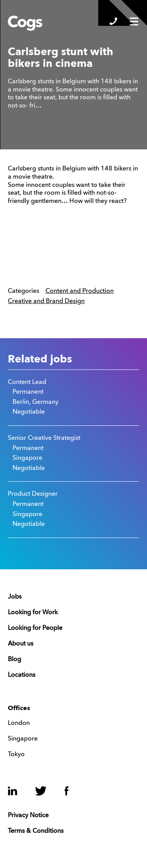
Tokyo (16, 755)
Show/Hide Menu (134, 22)
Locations (22, 675)
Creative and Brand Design (46, 301)
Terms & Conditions (36, 831)
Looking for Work (33, 613)
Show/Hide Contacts (113, 21)
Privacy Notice (28, 816)
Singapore (23, 739)
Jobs (15, 597)
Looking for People (35, 628)
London (19, 723)
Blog (15, 660)
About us (21, 644)
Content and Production (80, 291)
